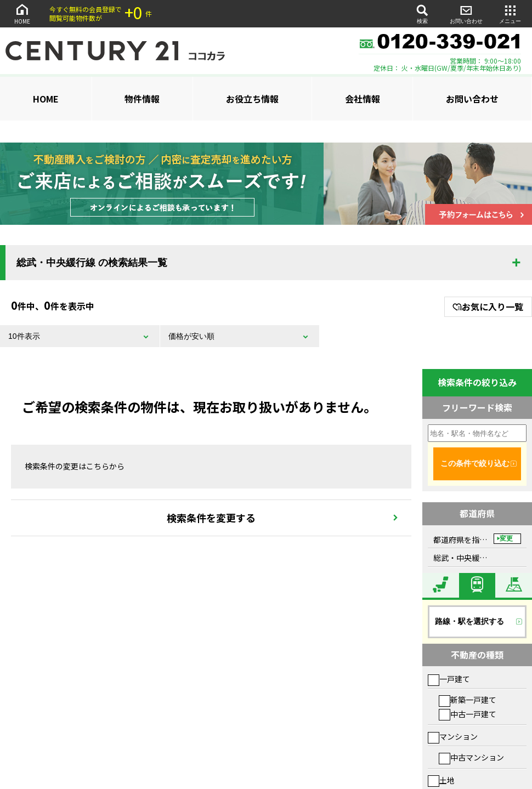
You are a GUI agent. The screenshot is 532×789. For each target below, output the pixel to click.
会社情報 (363, 99)
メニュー (510, 13)
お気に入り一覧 (488, 306)
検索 (422, 13)
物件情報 (142, 99)
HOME (22, 13)
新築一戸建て (468, 700)
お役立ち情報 (252, 99)
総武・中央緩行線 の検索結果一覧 (92, 263)
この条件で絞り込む (475, 463)
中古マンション (471, 757)
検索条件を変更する (211, 518)
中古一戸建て (468, 714)
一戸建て (449, 679)
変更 (506, 538)
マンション (453, 736)
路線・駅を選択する (469, 621)
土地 (441, 780)
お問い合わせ (466, 13)
